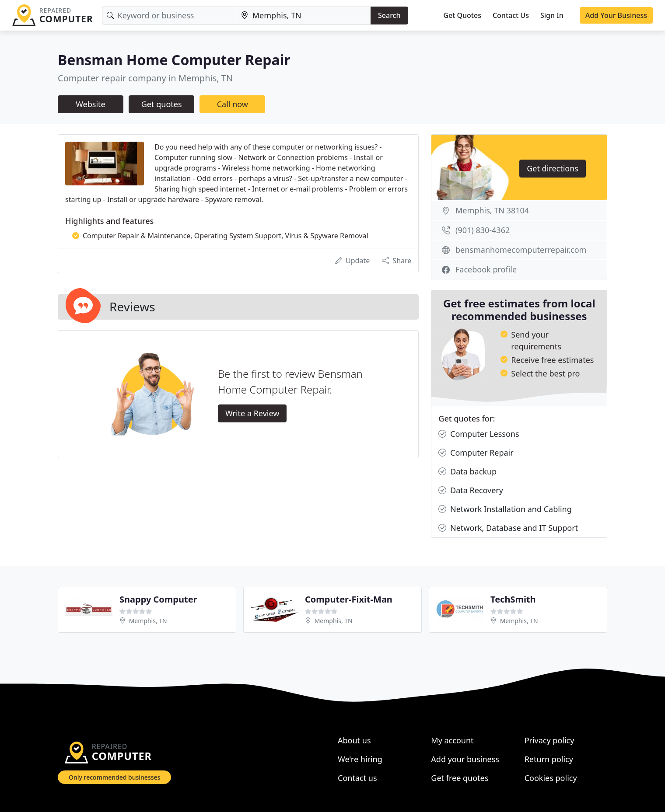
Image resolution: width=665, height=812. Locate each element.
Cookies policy (551, 778)
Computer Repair (476, 453)
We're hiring (360, 759)
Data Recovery (471, 490)
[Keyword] (169, 16)
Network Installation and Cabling (505, 509)
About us (354, 740)
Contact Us (511, 15)
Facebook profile (486, 269)
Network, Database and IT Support (508, 528)
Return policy (549, 759)
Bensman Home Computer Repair (174, 60)
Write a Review (252, 413)
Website (91, 104)
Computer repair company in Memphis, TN (145, 78)
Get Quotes (462, 15)
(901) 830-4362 (483, 230)
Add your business (465, 759)
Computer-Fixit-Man (349, 599)
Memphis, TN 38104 (492, 210)
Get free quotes (460, 778)
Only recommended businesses (114, 777)
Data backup (467, 472)
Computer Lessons (479, 434)
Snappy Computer (158, 599)
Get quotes (162, 104)
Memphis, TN (148, 621)
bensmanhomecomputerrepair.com (521, 250)
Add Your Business (616, 15)
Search (389, 15)
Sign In (552, 15)
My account (452, 740)
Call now (233, 104)
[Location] (303, 16)
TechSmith (513, 599)
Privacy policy (549, 740)
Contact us (357, 778)
